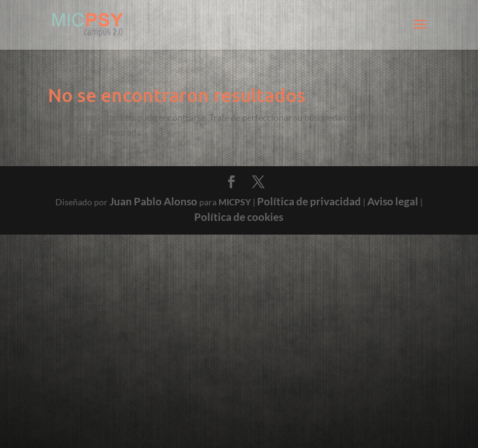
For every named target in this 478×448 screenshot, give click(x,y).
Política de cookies (239, 217)
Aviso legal (393, 201)
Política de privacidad (309, 201)
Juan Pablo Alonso (153, 201)
